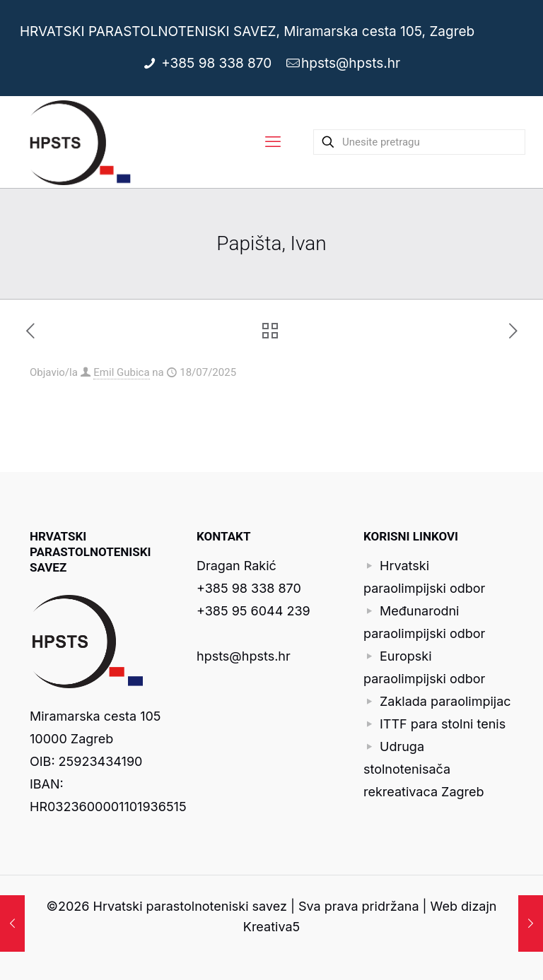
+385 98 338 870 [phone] (218, 63)
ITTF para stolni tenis (443, 724)
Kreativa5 (271, 927)
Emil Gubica (121, 372)
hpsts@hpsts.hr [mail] (351, 63)
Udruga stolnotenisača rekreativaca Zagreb (424, 769)
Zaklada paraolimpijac (445, 701)
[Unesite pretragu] (419, 142)
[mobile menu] (273, 142)
